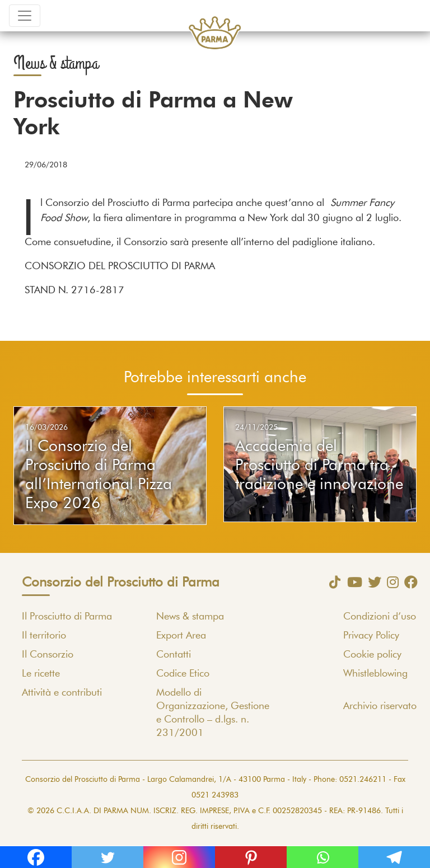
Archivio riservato (380, 706)
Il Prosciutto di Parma (67, 617)
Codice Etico (183, 674)
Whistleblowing (375, 674)
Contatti (174, 655)
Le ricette (41, 674)
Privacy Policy (371, 636)
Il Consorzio (48, 655)
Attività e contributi (62, 693)
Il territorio (44, 636)
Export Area (181, 636)
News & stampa (190, 617)
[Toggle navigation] (25, 16)
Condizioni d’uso (380, 617)
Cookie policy (372, 655)
